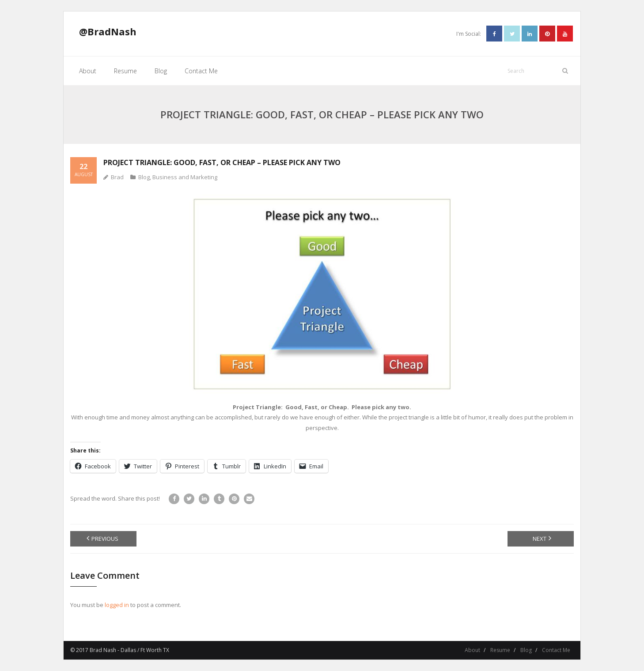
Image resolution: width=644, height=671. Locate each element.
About (472, 650)
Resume (500, 650)
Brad (117, 177)
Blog (144, 177)
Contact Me (556, 650)
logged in (117, 605)
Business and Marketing (185, 177)
